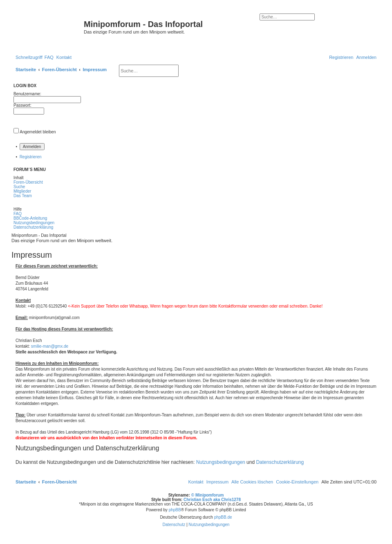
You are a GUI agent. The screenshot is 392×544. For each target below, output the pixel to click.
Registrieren (31, 157)
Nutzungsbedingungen (221, 462)
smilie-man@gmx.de (50, 346)
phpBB (175, 510)
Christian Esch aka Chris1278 (212, 500)
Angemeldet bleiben (38, 132)
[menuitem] (49, 57)
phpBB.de (223, 517)
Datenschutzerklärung (280, 462)
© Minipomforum (208, 495)
